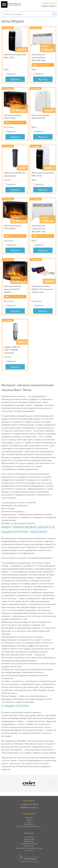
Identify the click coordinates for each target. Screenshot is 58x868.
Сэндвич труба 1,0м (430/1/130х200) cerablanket (12, 350)
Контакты (29, 817)
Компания (29, 813)
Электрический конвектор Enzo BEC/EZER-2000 (39, 57)
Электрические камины (29, 844)
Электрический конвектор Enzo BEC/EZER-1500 (39, 229)
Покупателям (29, 824)
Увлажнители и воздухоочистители (29, 848)
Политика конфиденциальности (29, 826)
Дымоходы (29, 837)
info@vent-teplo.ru (49, 6)
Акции (29, 820)
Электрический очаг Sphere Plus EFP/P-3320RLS (13, 289)
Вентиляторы (29, 846)
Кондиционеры (29, 839)
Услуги (29, 822)
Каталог (29, 833)
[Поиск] (54, 14)
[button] (53, 783)
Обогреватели (29, 841)
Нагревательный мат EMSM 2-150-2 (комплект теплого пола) (43, 289)
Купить (15, 79)
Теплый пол (29, 850)
